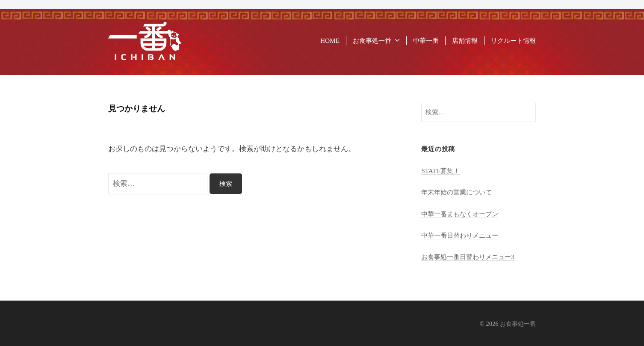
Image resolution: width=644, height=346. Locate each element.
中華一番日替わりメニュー (460, 235)
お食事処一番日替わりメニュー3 (468, 257)
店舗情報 (465, 40)
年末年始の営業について (456, 192)
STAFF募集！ (440, 171)
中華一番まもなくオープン (460, 214)
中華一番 (426, 40)
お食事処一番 (372, 40)
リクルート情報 (513, 40)
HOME (330, 40)
